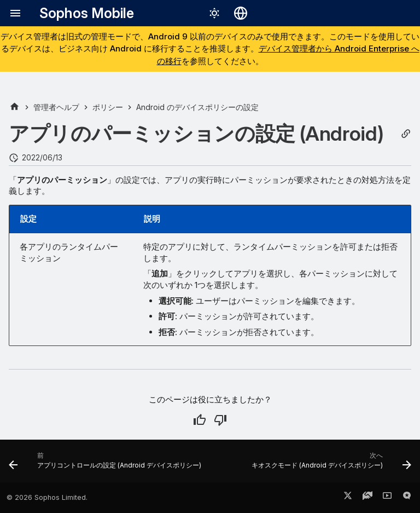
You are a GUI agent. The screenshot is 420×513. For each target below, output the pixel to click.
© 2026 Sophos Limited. (47, 497)
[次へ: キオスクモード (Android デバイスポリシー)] (330, 464)
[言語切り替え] (241, 13)
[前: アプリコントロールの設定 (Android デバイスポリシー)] (106, 464)
